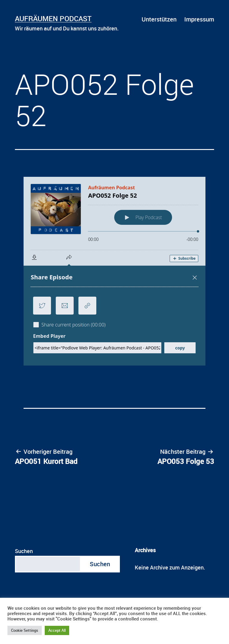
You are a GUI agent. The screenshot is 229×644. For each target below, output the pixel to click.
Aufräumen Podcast (53, 18)
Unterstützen (159, 19)
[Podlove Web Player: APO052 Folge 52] (114, 271)
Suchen (24, 551)
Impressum (199, 19)
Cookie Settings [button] (25, 630)
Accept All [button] (57, 630)
